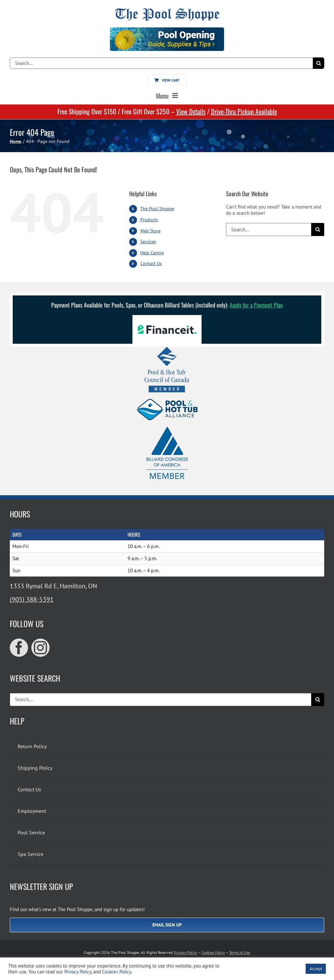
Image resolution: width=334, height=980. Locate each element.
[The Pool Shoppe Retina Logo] (167, 11)
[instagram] (40, 648)
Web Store (150, 231)
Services (148, 242)
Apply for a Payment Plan (256, 305)
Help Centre (152, 253)
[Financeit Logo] (167, 317)
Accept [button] (316, 969)
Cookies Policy (213, 952)
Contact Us (151, 263)
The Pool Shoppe (157, 209)
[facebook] (19, 648)
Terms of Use (240, 952)
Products (149, 220)
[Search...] (161, 63)
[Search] (319, 63)
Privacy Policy (186, 952)
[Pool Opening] (167, 30)
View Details (191, 111)
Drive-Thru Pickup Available (244, 111)
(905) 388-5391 (32, 599)
